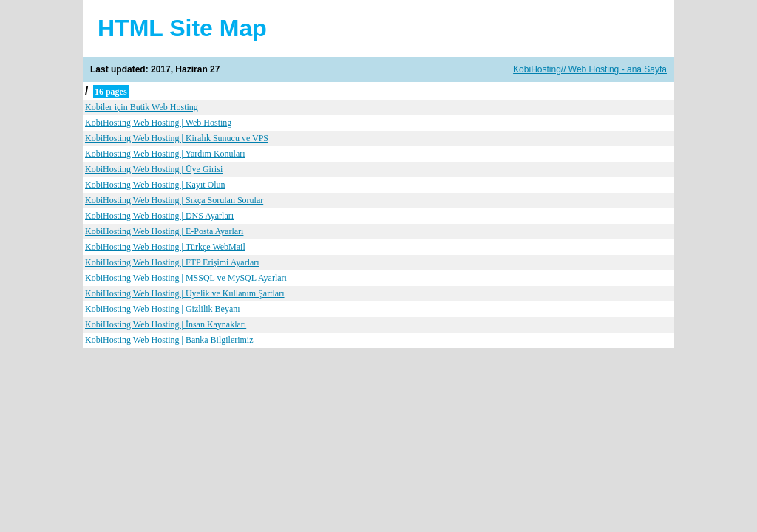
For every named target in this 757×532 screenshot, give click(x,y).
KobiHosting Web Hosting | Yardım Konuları (165, 154)
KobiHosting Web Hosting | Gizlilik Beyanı (163, 309)
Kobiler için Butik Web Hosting (142, 107)
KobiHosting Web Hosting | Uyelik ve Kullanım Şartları (185, 293)
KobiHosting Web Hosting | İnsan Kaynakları (166, 324)
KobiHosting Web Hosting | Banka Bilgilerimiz (169, 340)
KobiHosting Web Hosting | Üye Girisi (154, 169)
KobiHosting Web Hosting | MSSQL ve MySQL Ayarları (186, 278)
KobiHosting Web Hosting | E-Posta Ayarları (164, 231)
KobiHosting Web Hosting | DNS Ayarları (159, 216)
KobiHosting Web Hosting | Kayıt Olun (155, 185)
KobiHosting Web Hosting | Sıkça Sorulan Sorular (174, 200)
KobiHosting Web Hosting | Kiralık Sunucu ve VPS (177, 138)
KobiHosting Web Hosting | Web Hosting (158, 123)
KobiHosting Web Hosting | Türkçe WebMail (165, 247)
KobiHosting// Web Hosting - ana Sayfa (590, 69)
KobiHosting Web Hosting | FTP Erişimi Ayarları (172, 262)
